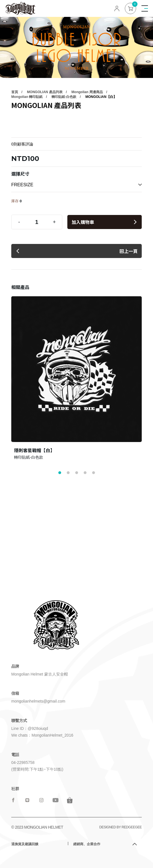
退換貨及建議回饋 (25, 844)
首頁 (15, 112)
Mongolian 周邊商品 (87, 112)
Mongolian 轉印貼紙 (27, 117)
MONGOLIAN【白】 (101, 117)
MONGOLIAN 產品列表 (45, 112)
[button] (60, 473)
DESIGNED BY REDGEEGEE (120, 827)
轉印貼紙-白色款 (64, 117)
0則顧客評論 (22, 144)
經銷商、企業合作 (87, 844)
